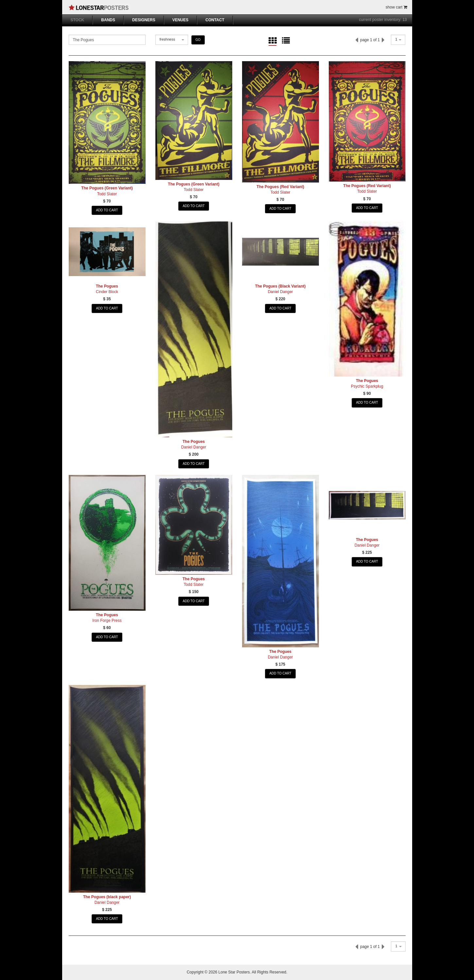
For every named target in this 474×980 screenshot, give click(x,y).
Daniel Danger (194, 447)
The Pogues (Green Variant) (107, 188)
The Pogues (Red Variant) (280, 187)
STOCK (78, 20)
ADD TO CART (107, 210)
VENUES (180, 20)
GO (198, 40)
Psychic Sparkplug (367, 386)
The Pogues (107, 286)
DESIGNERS (144, 20)
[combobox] (172, 40)
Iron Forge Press (107, 621)
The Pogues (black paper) (107, 897)
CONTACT (215, 20)
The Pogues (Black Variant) (281, 286)
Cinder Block (107, 292)
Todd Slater (107, 194)
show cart (396, 7)
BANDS (108, 20)
